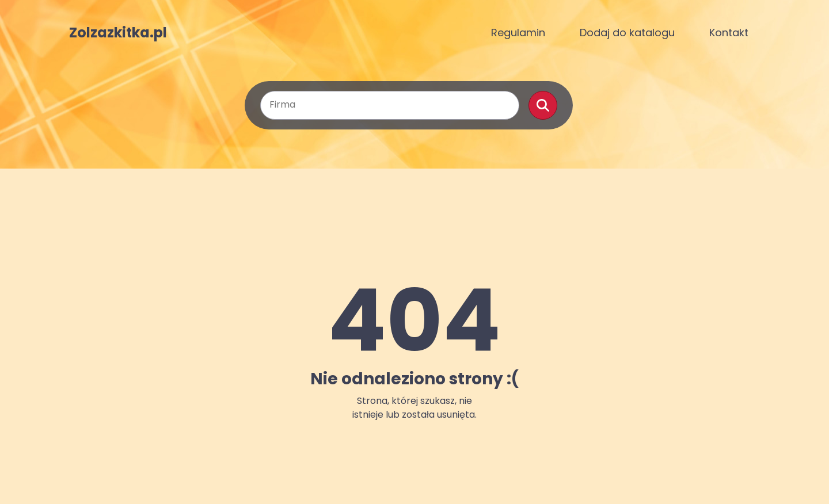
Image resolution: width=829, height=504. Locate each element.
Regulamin (518, 33)
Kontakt (729, 33)
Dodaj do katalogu (627, 33)
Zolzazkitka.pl (118, 33)
